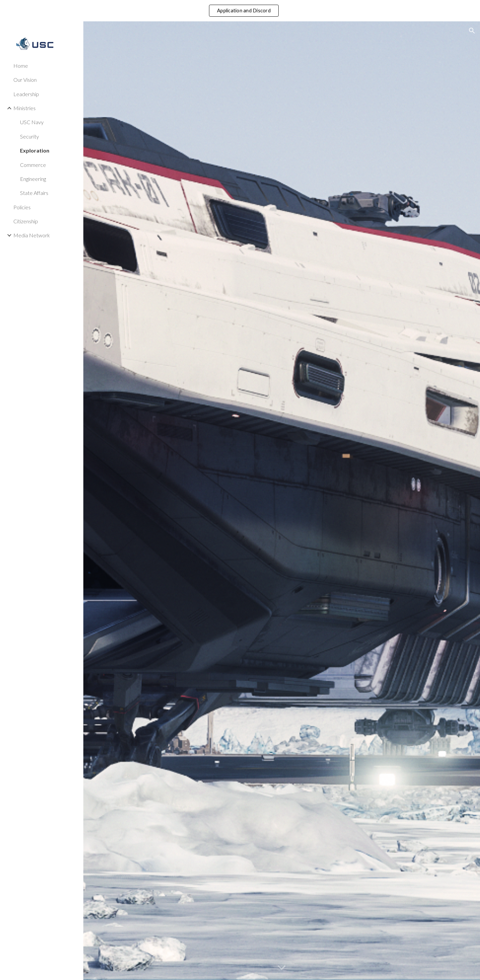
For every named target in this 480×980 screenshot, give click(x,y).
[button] (472, 31)
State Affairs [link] (34, 193)
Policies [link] (22, 207)
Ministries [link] (24, 108)
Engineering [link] (33, 179)
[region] (240, 11)
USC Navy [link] (32, 122)
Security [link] (29, 136)
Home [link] (21, 66)
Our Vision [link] (25, 80)
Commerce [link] (33, 165)
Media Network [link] (32, 235)
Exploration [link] (35, 150)
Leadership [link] (26, 94)
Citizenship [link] (26, 221)
